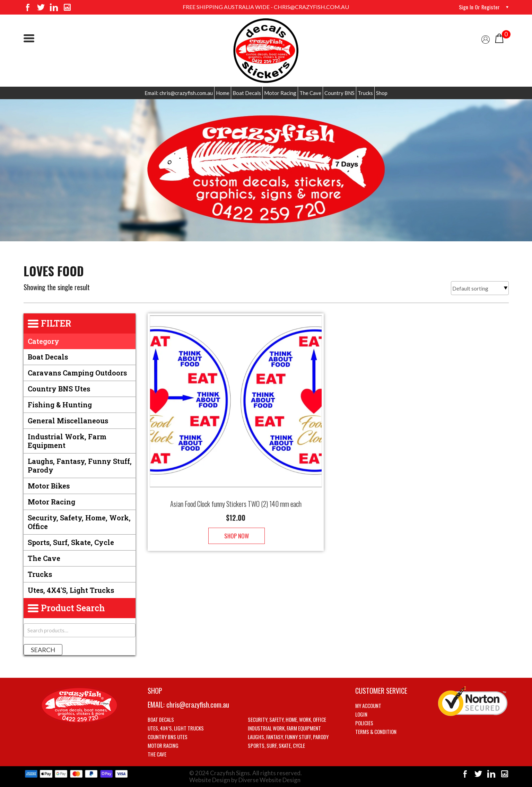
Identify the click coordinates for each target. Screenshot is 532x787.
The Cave (310, 93)
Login (361, 714)
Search (43, 650)
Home (223, 93)
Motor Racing (280, 93)
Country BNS (339, 93)
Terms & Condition (376, 732)
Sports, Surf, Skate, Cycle (71, 542)
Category (43, 341)
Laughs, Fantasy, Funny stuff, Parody (80, 465)
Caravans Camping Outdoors (77, 373)
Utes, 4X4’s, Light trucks (176, 728)
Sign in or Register (479, 7)
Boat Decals (247, 93)
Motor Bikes (49, 486)
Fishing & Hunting (60, 405)
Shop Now (236, 529)
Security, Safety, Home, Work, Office (79, 522)
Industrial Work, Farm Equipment (67, 441)
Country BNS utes (59, 389)
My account (368, 706)
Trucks (365, 93)
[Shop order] (480, 288)
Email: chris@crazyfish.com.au (179, 93)
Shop (382, 93)
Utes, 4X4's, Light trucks (71, 590)
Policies (364, 723)
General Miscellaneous (68, 421)
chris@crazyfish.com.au (198, 704)
